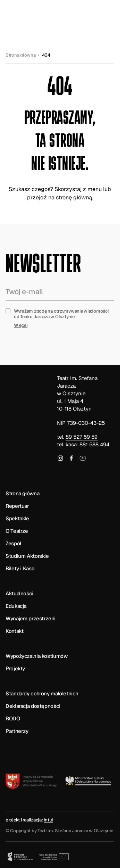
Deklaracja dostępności (33, 706)
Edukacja (16, 606)
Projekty (15, 668)
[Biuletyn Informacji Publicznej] (23, 744)
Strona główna (21, 55)
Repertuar (17, 506)
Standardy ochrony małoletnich (42, 693)
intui (48, 820)
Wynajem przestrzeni (31, 618)
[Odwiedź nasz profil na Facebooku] (72, 459)
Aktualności (19, 593)
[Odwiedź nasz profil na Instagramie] (60, 459)
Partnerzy (17, 731)
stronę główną (74, 197)
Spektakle (17, 518)
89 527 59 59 (82, 437)
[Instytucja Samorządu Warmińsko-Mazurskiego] (31, 781)
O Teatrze (17, 531)
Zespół (13, 543)
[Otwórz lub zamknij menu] (106, 15)
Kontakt (14, 631)
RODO (13, 718)
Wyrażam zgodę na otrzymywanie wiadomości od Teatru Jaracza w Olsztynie (61, 314)
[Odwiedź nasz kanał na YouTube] (83, 459)
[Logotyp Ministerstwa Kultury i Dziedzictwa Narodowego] (89, 781)
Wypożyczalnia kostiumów (36, 656)
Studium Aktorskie (27, 556)
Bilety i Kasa (20, 568)
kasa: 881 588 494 (87, 444)
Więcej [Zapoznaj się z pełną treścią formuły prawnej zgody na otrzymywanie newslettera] (21, 325)
